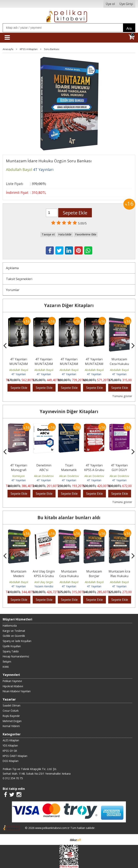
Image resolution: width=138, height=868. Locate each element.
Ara (129, 28)
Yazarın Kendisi (44, 586)
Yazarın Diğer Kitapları (69, 305)
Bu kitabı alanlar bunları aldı (69, 518)
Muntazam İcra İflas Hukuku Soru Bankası (119, 576)
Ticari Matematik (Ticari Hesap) (69, 470)
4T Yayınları (19, 374)
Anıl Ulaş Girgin (44, 582)
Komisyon (19, 476)
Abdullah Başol (19, 370)
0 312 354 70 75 (13, 778)
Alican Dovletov (44, 476)
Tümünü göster (122, 396)
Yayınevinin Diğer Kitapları (69, 411)
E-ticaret (63, 840)
